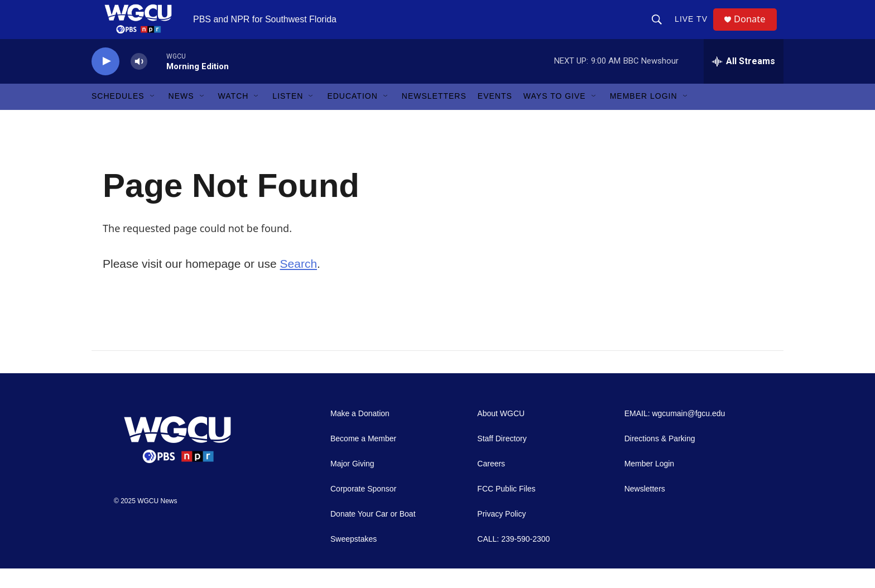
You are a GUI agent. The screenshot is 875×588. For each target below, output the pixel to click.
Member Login (644, 116)
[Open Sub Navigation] (153, 116)
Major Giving (352, 483)
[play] (105, 81)
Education (352, 116)
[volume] (139, 81)
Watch (234, 116)
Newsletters (434, 116)
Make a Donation (360, 433)
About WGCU (501, 433)
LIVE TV (695, 29)
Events (495, 116)
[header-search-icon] (661, 29)
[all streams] (744, 81)
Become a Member (363, 458)
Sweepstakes (354, 559)
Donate (755, 29)
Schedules (118, 116)
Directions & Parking (660, 458)
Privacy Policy (501, 534)
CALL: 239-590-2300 (513, 559)
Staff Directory (502, 458)
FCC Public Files (506, 509)
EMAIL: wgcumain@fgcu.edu (675, 433)
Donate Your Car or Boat (373, 534)
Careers (491, 483)
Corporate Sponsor (363, 509)
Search (299, 283)
